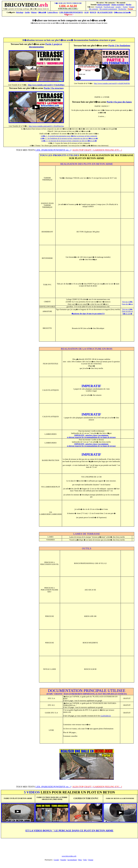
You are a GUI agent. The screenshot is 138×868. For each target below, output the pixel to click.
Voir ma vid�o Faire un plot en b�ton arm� (127, 312)
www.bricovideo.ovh (69, 856)
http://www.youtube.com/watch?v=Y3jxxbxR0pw (46, 85)
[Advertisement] (69, 31)
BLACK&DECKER (105, 12)
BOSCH (93, 12)
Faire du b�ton (127, 304)
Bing (80, 860)
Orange (91, 860)
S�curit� (42, 12)
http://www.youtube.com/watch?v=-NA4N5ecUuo (46, 126)
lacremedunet (72, 860)
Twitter (125, 7)
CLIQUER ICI (106, 716)
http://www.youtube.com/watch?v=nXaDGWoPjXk (112, 83)
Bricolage (20, 12)
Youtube (63, 860)
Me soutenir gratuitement (108, 9)
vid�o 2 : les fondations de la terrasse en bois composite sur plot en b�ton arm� (69, 138)
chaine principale (103, 5)
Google (56, 860)
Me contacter (93, 9)
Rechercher (122, 9)
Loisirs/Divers (53, 12)
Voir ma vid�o (127, 302)
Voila (85, 860)
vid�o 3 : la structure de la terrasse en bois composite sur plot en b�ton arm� (69, 141)
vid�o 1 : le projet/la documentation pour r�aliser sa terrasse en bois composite (69, 136)
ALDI (86, 12)
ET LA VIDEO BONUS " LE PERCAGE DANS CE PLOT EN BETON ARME (69, 830)
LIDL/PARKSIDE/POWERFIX (71, 12)
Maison (34, 12)
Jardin (27, 12)
